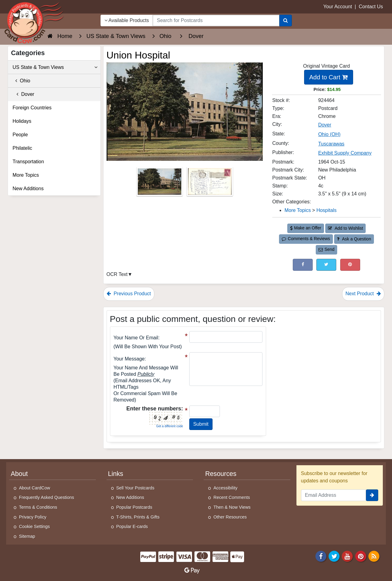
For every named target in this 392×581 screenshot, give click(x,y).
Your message (129, 359)
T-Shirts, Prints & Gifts (138, 517)
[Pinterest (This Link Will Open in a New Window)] (350, 265)
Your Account (338, 7)
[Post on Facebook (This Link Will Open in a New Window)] (303, 265)
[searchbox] (216, 21)
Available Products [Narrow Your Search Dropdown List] (127, 20)
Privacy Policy (33, 517)
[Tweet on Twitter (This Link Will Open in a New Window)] (326, 265)
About (19, 474)
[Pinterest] (361, 556)
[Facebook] (321, 556)
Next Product (363, 294)
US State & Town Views (55, 67)
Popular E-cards (132, 526)
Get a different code (170, 426)
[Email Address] (334, 495)
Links (116, 474)
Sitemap (27, 536)
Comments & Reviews (306, 239)
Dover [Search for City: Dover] (325, 125)
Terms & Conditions (38, 507)
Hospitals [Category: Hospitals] (326, 210)
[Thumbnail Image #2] (210, 183)
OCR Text (117, 274)
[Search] (286, 21)
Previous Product (129, 294)
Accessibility (225, 488)
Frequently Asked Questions (47, 497)
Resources (221, 474)
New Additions (28, 189)
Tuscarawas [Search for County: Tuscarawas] (331, 144)
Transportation (28, 162)
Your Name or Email (136, 338)
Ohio (21, 81)
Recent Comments (232, 497)
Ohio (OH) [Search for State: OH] (329, 134)
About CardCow (35, 488)
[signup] (372, 495)
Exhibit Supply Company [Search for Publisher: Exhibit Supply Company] (345, 153)
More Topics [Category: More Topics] (298, 210)
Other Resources (230, 517)
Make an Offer (306, 228)
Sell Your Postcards (136, 488)
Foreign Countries (32, 108)
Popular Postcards (134, 507)
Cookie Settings (34, 526)
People (20, 135)
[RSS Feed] (374, 556)
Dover (23, 94)
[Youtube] (348, 556)
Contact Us (371, 7)
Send (326, 249)
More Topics (26, 175)
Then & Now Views (232, 507)
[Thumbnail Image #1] (160, 183)
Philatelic (22, 148)
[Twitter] (334, 556)
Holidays (22, 121)
